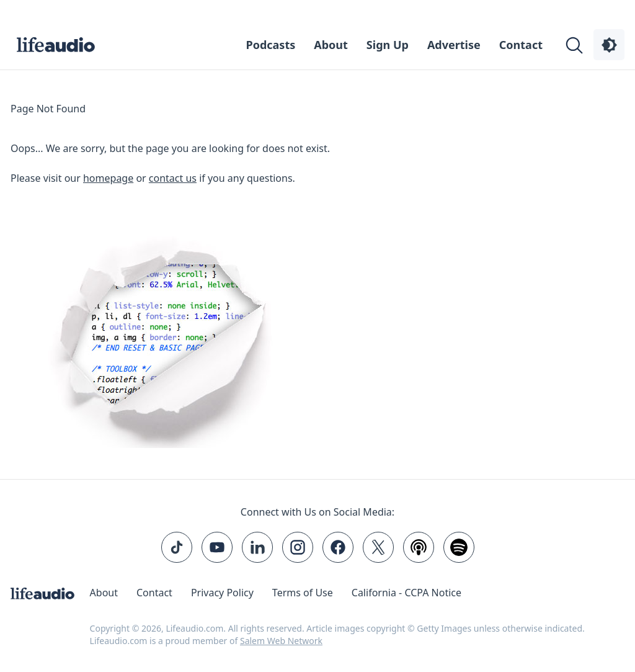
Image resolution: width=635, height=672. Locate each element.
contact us (173, 178)
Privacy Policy (222, 593)
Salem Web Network (281, 641)
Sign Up (388, 45)
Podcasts (271, 45)
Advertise (454, 45)
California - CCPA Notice (406, 593)
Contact (521, 45)
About (331, 45)
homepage (108, 178)
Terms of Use (303, 593)
